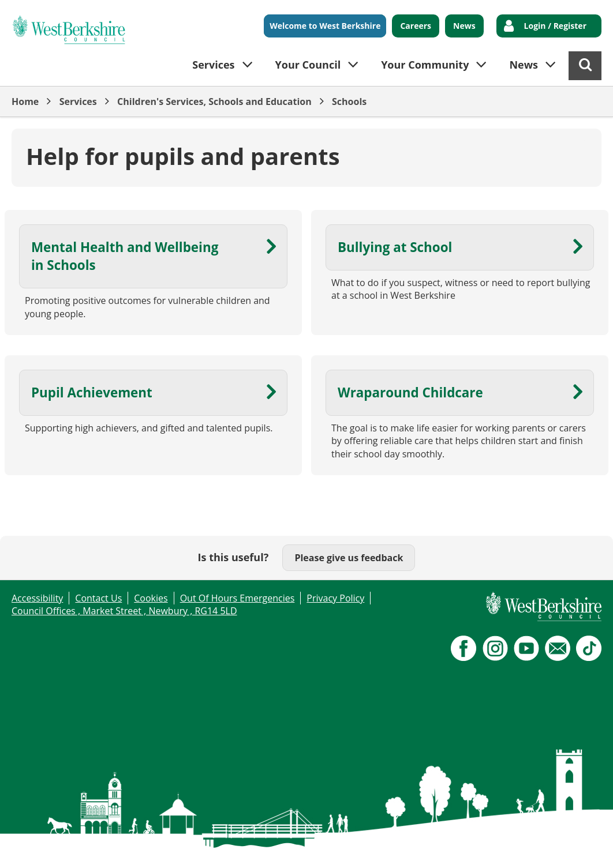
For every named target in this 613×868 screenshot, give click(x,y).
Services (78, 102)
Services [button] (213, 65)
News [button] (524, 65)
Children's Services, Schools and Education (214, 102)
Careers (416, 26)
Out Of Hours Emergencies (238, 598)
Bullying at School (395, 247)
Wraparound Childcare (410, 392)
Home (25, 102)
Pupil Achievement (92, 392)
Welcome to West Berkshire (325, 26)
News (464, 26)
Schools (349, 102)
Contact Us (98, 598)
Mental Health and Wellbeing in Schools (125, 256)
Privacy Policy (335, 598)
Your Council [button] (308, 65)
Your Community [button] (425, 65)
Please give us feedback (349, 558)
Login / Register (555, 26)
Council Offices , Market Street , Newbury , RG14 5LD (124, 611)
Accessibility (37, 598)
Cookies (151, 598)
